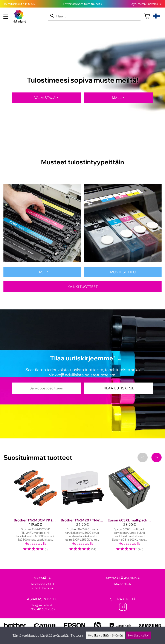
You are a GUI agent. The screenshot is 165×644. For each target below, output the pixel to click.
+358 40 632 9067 (42, 609)
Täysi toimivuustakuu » (146, 4)
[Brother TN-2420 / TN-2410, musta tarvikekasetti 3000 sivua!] (83, 511)
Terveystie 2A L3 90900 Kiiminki (42, 583)
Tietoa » (77, 635)
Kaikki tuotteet (83, 287)
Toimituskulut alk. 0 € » (19, 4)
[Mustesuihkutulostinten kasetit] (123, 275)
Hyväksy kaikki (139, 635)
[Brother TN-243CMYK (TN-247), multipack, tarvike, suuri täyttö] (36, 511)
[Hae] (94, 16)
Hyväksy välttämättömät (105, 635)
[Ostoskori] (147, 16)
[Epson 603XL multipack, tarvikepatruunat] (129, 511)
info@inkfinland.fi (42, 605)
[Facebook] (123, 607)
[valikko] (6, 16)
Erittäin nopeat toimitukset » (82, 4)
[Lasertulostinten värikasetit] (42, 275)
